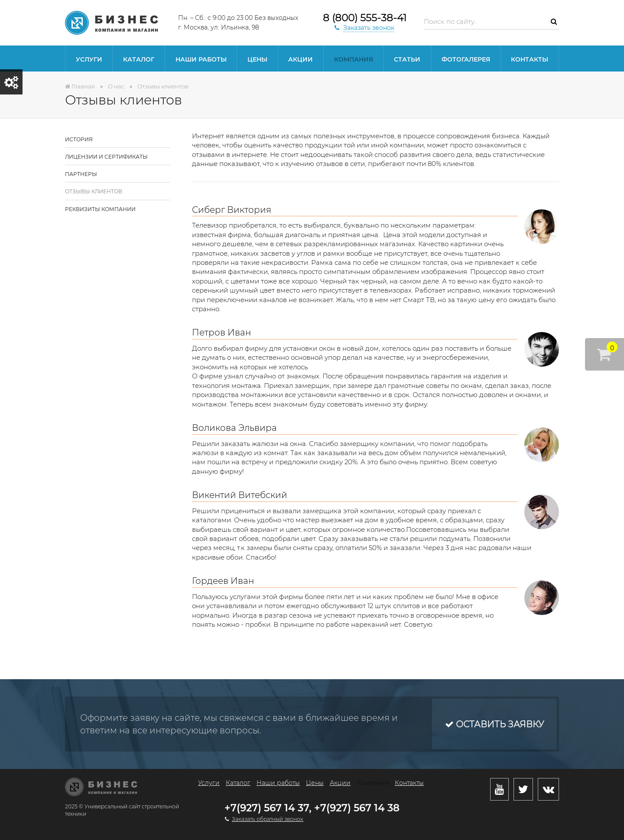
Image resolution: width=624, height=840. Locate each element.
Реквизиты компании (100, 209)
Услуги (89, 59)
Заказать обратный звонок (268, 819)
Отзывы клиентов (94, 191)
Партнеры (81, 174)
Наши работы (201, 59)
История (79, 139)
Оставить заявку (494, 724)
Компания (354, 59)
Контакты (530, 59)
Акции (301, 59)
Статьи (407, 59)
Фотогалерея (466, 59)
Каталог (139, 59)
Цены (257, 59)
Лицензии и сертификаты (106, 157)
